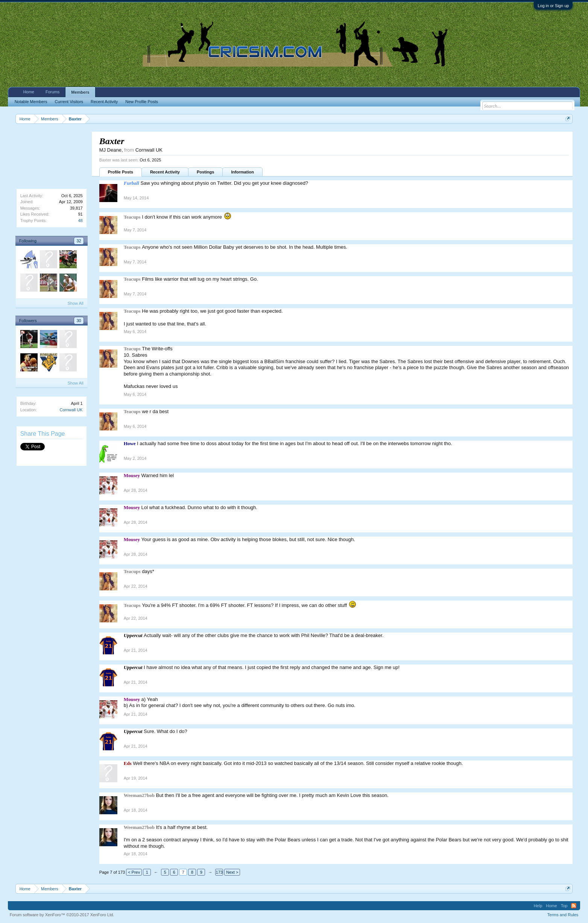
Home (29, 92)
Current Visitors (69, 102)
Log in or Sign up (553, 6)
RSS (574, 906)
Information (242, 172)
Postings (205, 172)
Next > (232, 872)
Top (564, 906)
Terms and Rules (563, 915)
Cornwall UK (71, 410)
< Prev (134, 872)
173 (219, 872)
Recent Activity (165, 172)
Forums (52, 92)
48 (80, 220)
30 (79, 321)
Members (80, 92)
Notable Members (31, 102)
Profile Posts (121, 172)
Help (538, 906)
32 (79, 241)
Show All (75, 303)
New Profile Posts (142, 102)
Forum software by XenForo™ (62, 915)
